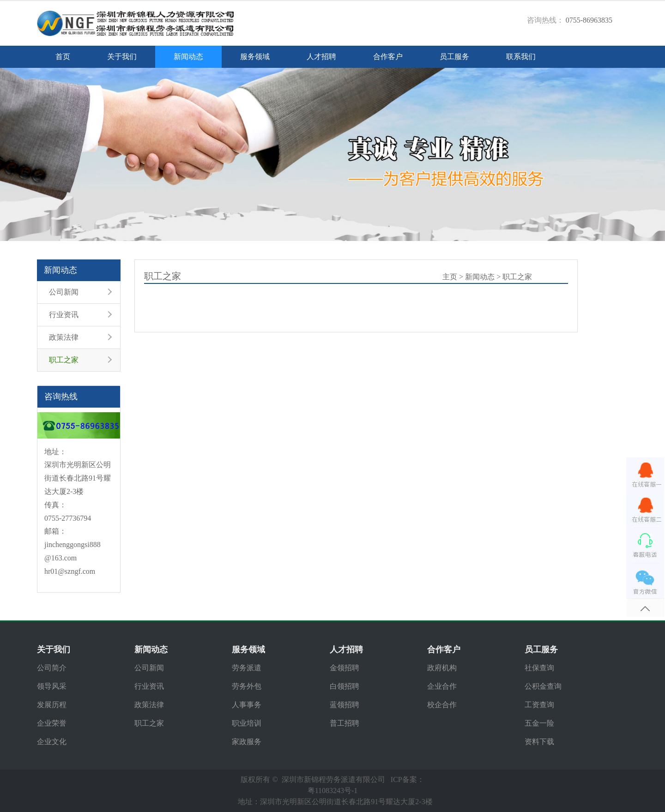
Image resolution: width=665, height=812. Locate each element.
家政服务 (247, 742)
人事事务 (247, 705)
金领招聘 (345, 668)
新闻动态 (188, 57)
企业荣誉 (52, 723)
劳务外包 (247, 686)
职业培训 (247, 723)
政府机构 (442, 668)
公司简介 (52, 668)
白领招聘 (345, 686)
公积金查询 (543, 686)
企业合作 (442, 686)
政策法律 (64, 337)
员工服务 (454, 57)
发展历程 (52, 705)
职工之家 (64, 360)
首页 (63, 57)
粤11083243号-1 (333, 791)
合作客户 (388, 57)
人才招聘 (321, 57)
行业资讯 (64, 315)
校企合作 (442, 705)
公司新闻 (64, 292)
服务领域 (255, 57)
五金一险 (539, 723)
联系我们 (521, 57)
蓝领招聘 (345, 705)
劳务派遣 (247, 668)
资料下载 (539, 742)
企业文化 (52, 742)
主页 (450, 277)
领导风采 (52, 686)
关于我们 (122, 57)
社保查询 (539, 668)
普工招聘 (345, 723)
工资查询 (539, 705)
